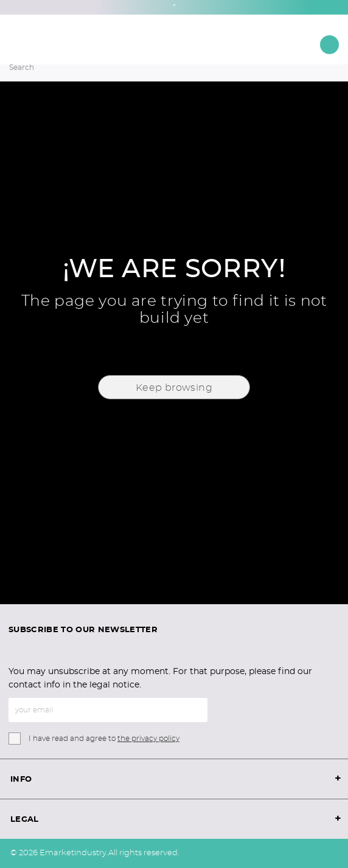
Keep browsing (174, 388)
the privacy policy (148, 739)
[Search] (157, 67)
